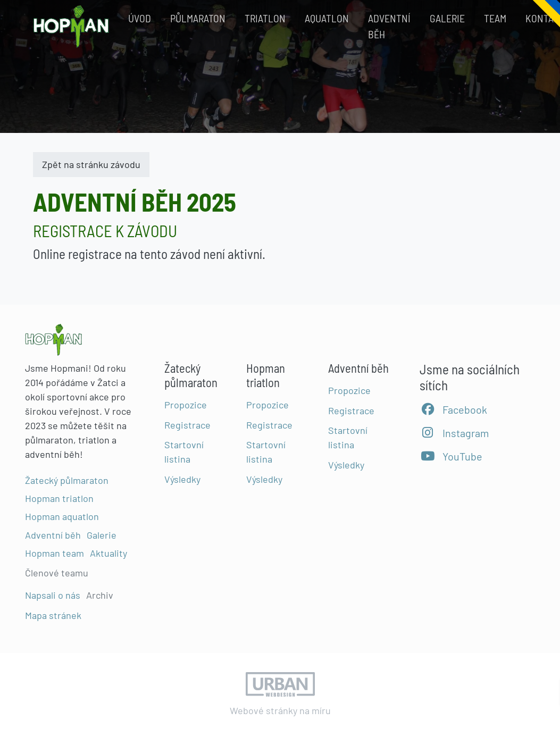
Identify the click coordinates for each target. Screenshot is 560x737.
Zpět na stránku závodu (91, 164)
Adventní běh (389, 26)
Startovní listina (184, 452)
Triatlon (265, 18)
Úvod (140, 18)
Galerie (447, 18)
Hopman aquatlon (62, 516)
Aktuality (108, 552)
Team (495, 18)
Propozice (186, 404)
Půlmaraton (198, 18)
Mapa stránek (53, 615)
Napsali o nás (53, 595)
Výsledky (182, 479)
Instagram (454, 433)
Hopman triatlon (59, 498)
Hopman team (55, 552)
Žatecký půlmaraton (67, 480)
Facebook (453, 409)
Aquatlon (327, 18)
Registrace (187, 424)
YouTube (451, 456)
